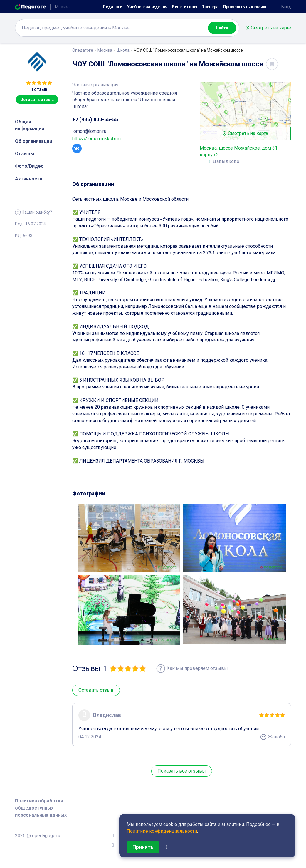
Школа (123, 50)
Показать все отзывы (182, 771)
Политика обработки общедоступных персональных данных (41, 808)
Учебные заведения (147, 7)
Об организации (33, 141)
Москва (105, 50)
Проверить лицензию (245, 7)
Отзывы (25, 154)
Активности (29, 179)
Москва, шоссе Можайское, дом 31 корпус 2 (239, 151)
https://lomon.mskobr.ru (96, 139)
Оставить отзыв (37, 100)
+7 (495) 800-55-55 (95, 119)
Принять (143, 847)
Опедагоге (83, 50)
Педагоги (113, 7)
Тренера (210, 7)
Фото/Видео (29, 166)
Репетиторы (185, 7)
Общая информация (30, 125)
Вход (286, 7)
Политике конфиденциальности (162, 831)
